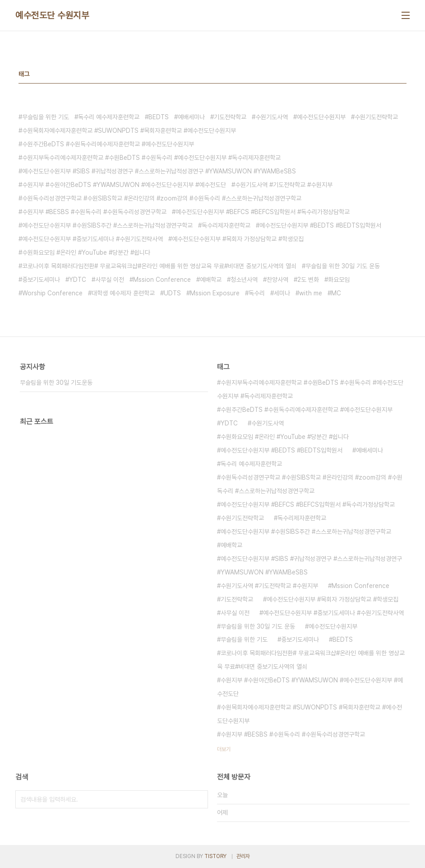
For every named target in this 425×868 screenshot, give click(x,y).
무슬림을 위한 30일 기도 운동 (343, 266)
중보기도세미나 (41, 280)
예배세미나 (191, 117)
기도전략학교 (230, 117)
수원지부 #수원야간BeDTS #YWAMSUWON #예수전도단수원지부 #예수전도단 (124, 185)
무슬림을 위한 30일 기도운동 (56, 383)
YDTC (78, 280)
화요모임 (339, 280)
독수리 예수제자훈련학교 (109, 117)
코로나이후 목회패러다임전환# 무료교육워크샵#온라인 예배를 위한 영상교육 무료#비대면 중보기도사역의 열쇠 (159, 266)
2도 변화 (308, 280)
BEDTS (159, 117)
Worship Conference (52, 293)
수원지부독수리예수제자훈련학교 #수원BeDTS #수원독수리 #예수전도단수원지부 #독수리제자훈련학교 (151, 158)
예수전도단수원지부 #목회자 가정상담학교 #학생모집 (238, 239)
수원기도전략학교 (376, 117)
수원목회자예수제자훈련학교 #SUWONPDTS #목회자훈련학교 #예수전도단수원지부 (129, 131)
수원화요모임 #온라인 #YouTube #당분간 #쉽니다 (86, 252)
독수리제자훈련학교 (226, 225)
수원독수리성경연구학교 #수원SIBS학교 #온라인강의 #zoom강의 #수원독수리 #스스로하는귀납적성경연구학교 (162, 198)
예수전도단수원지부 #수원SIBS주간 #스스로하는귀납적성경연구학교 (107, 225)
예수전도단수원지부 (321, 117)
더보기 (224, 749)
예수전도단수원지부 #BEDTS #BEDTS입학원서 (320, 225)
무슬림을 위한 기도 (46, 117)
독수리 (257, 293)
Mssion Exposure (215, 293)
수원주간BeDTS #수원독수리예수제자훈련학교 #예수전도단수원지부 (108, 144)
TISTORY (215, 856)
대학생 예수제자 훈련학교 (123, 293)
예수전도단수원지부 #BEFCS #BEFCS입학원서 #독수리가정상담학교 (263, 212)
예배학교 (211, 280)
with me (311, 293)
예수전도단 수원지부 (52, 15)
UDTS (172, 293)
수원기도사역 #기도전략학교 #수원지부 (284, 185)
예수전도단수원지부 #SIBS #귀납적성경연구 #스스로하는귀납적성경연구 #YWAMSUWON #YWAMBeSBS (159, 171)
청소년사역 (244, 280)
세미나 (282, 293)
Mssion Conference (162, 280)
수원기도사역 (272, 117)
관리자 (243, 856)
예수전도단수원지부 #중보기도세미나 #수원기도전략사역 (92, 239)
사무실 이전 (110, 280)
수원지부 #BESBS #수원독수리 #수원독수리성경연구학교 (94, 212)
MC (336, 293)
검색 (199, 799)
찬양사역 (277, 280)
